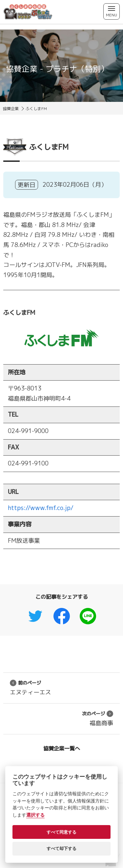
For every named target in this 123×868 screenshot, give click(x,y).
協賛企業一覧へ (62, 748)
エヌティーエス (31, 688)
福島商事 (98, 719)
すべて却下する (61, 849)
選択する (35, 815)
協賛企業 (11, 109)
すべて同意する (61, 832)
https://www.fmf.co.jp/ (41, 508)
